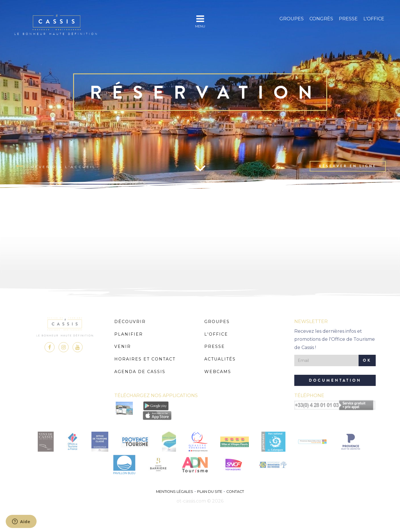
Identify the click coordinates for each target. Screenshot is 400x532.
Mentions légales (175, 492)
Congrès (321, 19)
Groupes (292, 19)
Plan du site (210, 492)
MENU (200, 21)
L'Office (374, 19)
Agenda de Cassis (140, 372)
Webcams (218, 372)
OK (367, 360)
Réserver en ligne (348, 166)
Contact (235, 492)
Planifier (129, 334)
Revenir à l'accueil (56, 166)
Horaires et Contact (145, 359)
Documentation (335, 380)
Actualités (220, 359)
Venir (123, 346)
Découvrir (130, 322)
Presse (348, 19)
